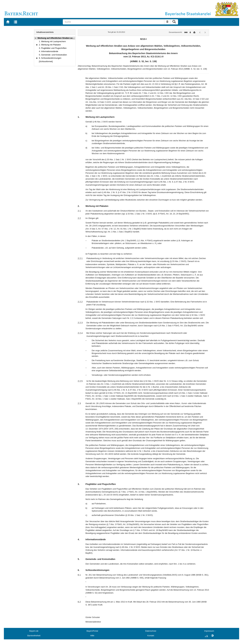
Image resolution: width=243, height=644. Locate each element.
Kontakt (151, 636)
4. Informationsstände (49, 51)
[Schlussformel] (46, 61)
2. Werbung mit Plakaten (50, 45)
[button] (35, 38)
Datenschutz (151, 631)
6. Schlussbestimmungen (50, 58)
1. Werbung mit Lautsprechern (52, 41)
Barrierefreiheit (34, 636)
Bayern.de (34, 631)
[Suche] (114, 22)
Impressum (209, 631)
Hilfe (92, 636)
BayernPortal (92, 631)
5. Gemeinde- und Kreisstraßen (53, 55)
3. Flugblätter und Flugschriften (53, 48)
